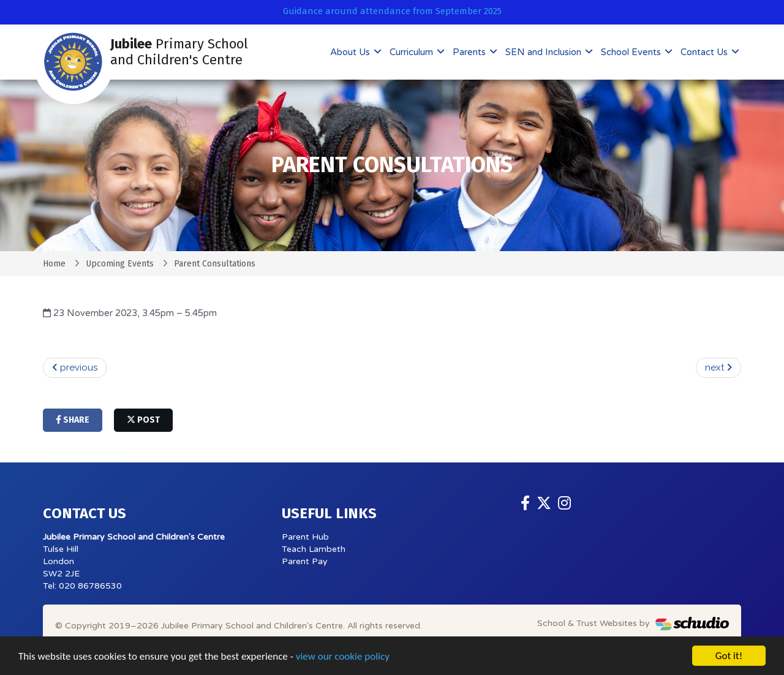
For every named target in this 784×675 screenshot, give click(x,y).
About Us (351, 52)
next (718, 368)
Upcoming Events (120, 264)
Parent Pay (305, 561)
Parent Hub (305, 537)
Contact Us (705, 52)
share (73, 420)
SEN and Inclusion (545, 52)
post (143, 420)
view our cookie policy (343, 656)
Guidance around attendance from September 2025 (392, 11)
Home (54, 264)
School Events (632, 52)
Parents (470, 52)
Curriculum (413, 52)
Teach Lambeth (314, 549)
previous (75, 368)
